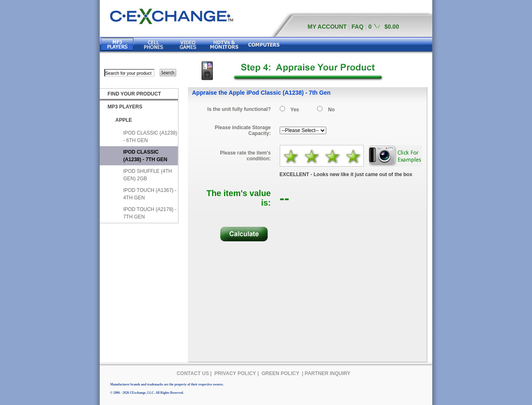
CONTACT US (193, 373)
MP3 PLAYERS (125, 107)
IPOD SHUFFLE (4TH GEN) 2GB (147, 175)
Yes (295, 110)
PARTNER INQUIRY (328, 373)
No (331, 110)
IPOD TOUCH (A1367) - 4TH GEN (150, 194)
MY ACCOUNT (327, 27)
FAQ (358, 27)
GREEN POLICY (280, 373)
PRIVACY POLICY (235, 373)
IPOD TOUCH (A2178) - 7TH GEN (150, 213)
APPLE (124, 120)
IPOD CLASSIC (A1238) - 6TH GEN (150, 137)
